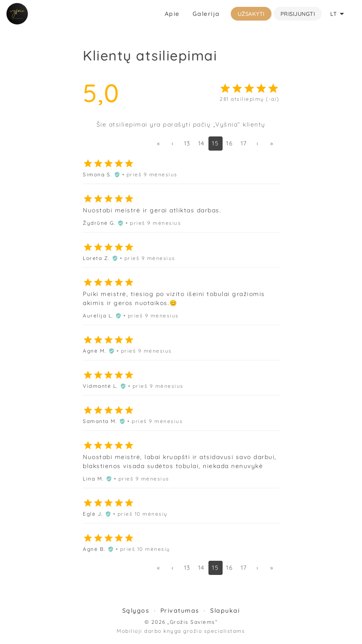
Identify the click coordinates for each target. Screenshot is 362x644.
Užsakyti (251, 14)
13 (187, 143)
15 (215, 143)
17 (244, 143)
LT (339, 14)
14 (201, 143)
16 (229, 143)
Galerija (206, 14)
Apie (172, 14)
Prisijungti (298, 14)
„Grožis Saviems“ (192, 622)
